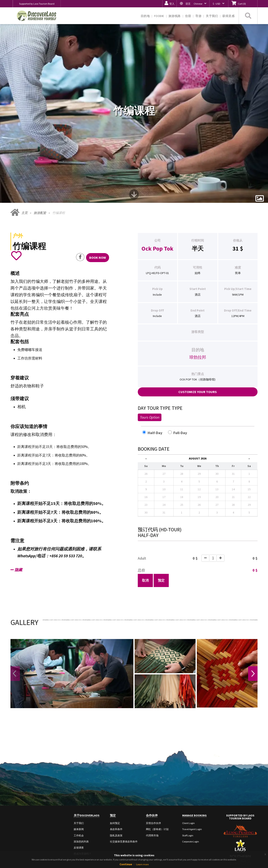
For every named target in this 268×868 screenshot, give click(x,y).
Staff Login (188, 791)
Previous (15, 629)
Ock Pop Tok (157, 204)
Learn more (142, 864)
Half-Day (154, 388)
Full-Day (180, 388)
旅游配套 (40, 168)
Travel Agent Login (192, 785)
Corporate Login (191, 797)
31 (236, 204)
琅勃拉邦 (198, 312)
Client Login (188, 778)
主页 (24, 168)
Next (253, 629)
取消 (145, 536)
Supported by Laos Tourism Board (37, 4)
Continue (126, 864)
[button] (193, 4)
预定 (161, 536)
